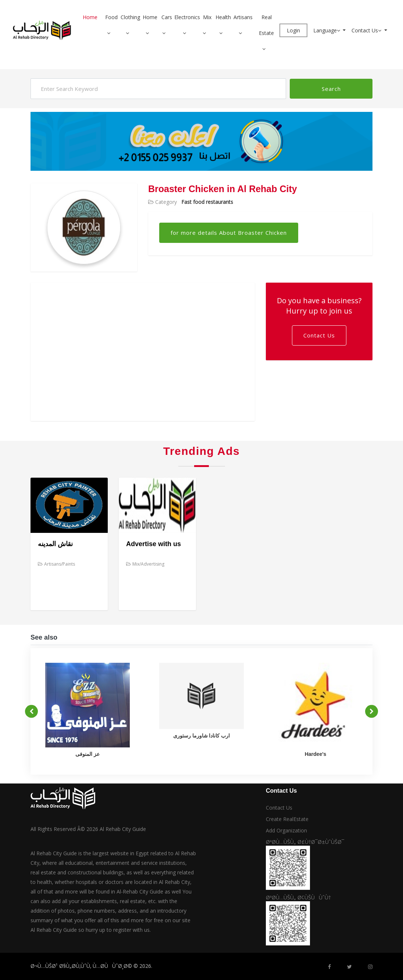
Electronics (187, 17)
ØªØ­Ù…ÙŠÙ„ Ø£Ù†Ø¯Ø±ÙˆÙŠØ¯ (305, 842)
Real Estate (266, 25)
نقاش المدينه (55, 544)
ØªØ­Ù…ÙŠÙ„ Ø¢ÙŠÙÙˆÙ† (298, 897)
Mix (207, 17)
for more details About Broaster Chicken (229, 233)
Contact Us (367, 30)
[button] (111, 33)
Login (293, 30)
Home (90, 17)
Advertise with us (154, 544)
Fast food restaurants (207, 202)
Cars (167, 17)
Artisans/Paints (56, 564)
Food (111, 17)
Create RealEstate (287, 819)
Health (223, 17)
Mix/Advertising (145, 564)
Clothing (130, 17)
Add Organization (286, 830)
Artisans (243, 17)
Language (327, 30)
